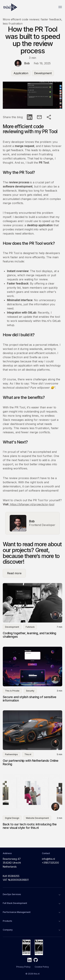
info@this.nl (48, 859)
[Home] (11, 7)
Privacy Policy (23, 967)
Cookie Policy (42, 967)
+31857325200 (50, 863)
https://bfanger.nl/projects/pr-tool (32, 504)
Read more (15, 573)
